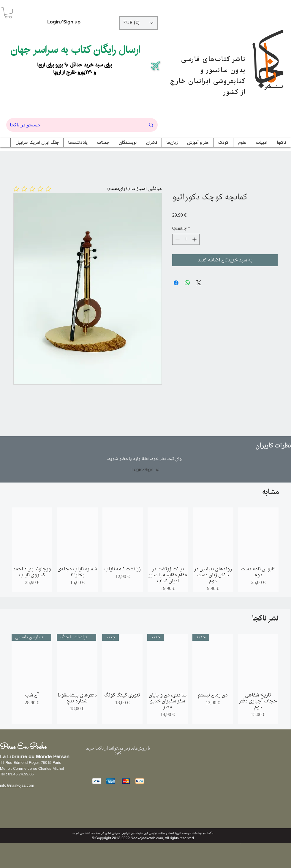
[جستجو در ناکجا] (73, 125)
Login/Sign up (64, 22)
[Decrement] (177, 239)
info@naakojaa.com (17, 785)
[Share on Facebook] (176, 283)
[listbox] (138, 23)
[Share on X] (199, 283)
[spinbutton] (186, 239)
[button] (8, 13)
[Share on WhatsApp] (187, 283)
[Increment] (195, 239)
